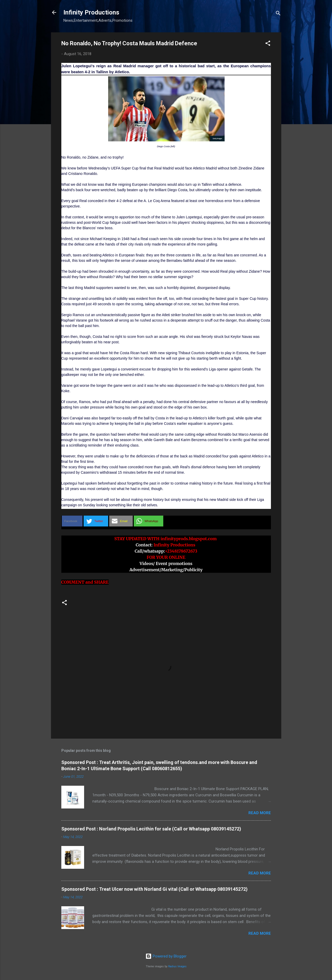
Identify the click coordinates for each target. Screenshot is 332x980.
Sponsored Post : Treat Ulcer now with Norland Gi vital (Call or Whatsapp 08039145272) (154, 889)
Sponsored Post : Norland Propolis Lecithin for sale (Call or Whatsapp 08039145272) (151, 829)
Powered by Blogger (166, 956)
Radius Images (177, 966)
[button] (268, 44)
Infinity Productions (91, 12)
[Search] (278, 14)
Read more (260, 813)
